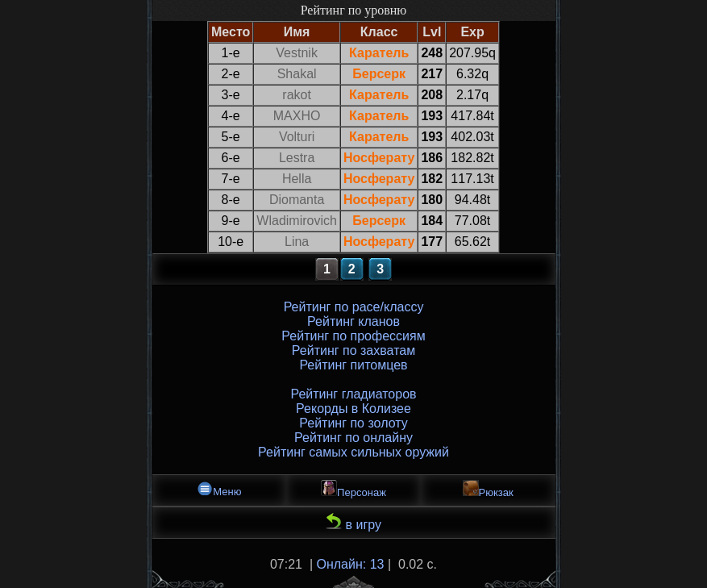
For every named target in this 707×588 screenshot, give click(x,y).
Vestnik (297, 53)
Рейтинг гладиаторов (353, 394)
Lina (297, 242)
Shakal (297, 74)
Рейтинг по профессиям (353, 336)
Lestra (297, 158)
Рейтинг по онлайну (353, 438)
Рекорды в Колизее (353, 409)
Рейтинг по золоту (353, 423)
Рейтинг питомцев (353, 365)
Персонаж (353, 489)
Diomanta (297, 200)
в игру (353, 522)
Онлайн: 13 (351, 564)
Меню (219, 489)
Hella (297, 179)
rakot (297, 95)
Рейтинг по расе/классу (354, 307)
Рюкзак (488, 489)
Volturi (297, 137)
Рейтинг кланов (353, 321)
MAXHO (297, 116)
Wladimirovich (297, 221)
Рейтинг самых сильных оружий (353, 452)
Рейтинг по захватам (353, 350)
